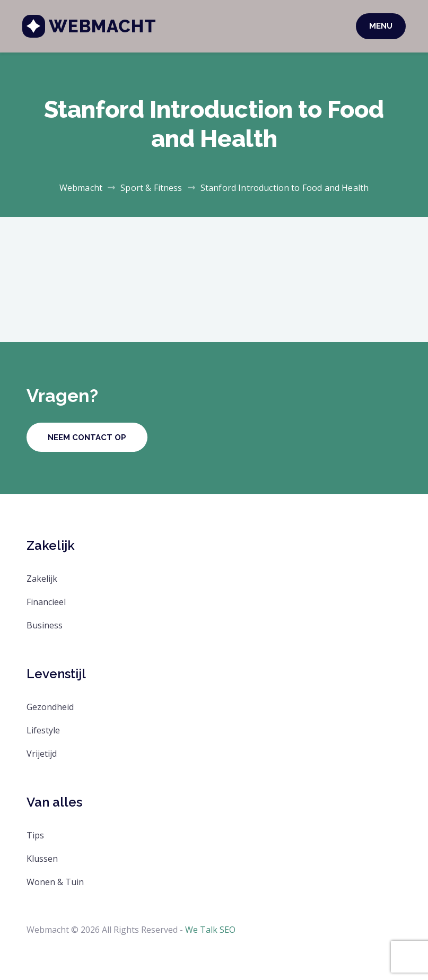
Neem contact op (87, 437)
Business (45, 625)
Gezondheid (50, 707)
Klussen (42, 859)
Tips (35, 835)
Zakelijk (42, 579)
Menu (377, 26)
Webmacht (107, 26)
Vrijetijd (42, 754)
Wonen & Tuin (55, 882)
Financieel (46, 602)
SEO (228, 930)
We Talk (201, 930)
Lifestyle (43, 730)
